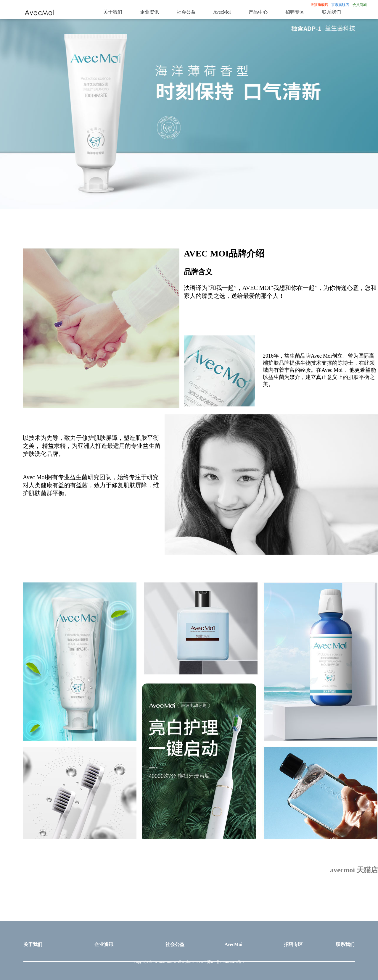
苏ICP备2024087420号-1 (226, 962)
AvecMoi (222, 12)
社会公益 (186, 12)
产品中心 (258, 12)
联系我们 (332, 12)
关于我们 (113, 12)
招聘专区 (295, 12)
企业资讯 (149, 12)
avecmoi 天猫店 (354, 870)
